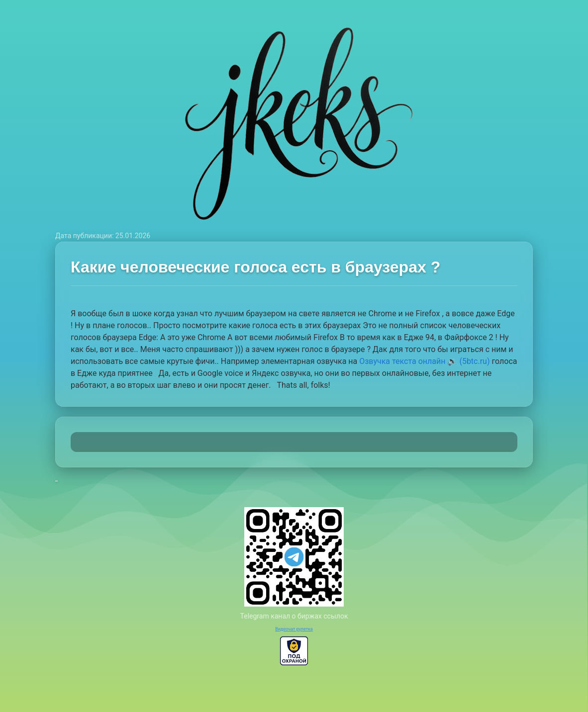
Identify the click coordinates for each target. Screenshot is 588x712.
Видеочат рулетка (294, 629)
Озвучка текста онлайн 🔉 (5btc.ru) (424, 361)
